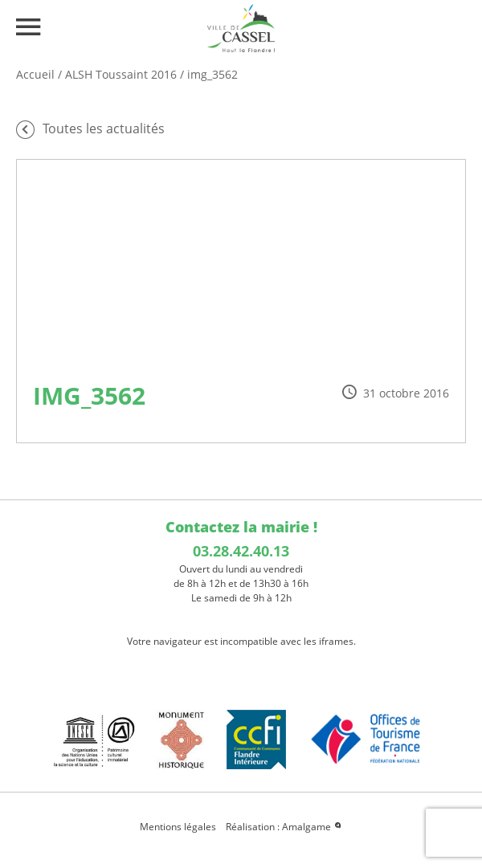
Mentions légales (178, 827)
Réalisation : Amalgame (284, 827)
